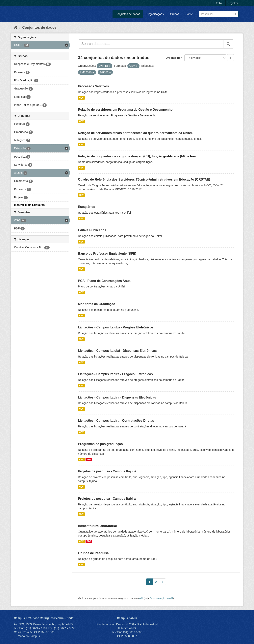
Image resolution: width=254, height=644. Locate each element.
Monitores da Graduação (97, 304)
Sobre (189, 14)
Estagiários (87, 207)
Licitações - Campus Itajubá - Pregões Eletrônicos (116, 327)
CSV (81, 98)
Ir (230, 58)
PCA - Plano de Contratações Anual (105, 281)
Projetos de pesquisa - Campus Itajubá (107, 471)
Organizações (155, 14)
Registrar (233, 3)
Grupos (175, 14)
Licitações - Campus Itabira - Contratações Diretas (116, 421)
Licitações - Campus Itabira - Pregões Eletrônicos (115, 374)
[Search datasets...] (151, 44)
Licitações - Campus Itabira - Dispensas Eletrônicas (117, 397)
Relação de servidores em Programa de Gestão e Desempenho (125, 110)
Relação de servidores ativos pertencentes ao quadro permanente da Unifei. (135, 133)
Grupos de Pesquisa (93, 553)
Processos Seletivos (93, 86)
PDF (89, 459)
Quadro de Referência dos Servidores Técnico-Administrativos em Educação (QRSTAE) (144, 179)
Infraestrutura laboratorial (97, 526)
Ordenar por (174, 58)
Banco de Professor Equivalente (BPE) (107, 254)
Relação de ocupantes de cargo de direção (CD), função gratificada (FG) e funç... (139, 156)
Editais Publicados (92, 230)
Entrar (220, 3)
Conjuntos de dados (128, 14)
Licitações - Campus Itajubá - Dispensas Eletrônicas (117, 351)
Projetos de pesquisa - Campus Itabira (107, 499)
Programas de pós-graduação (100, 444)
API (141, 598)
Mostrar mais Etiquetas (29, 205)
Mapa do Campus (29, 636)
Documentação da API (161, 598)
